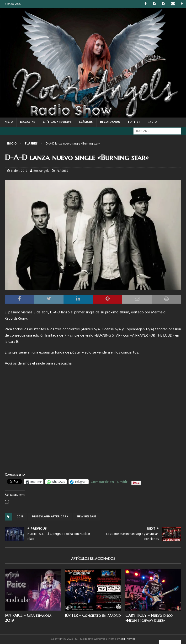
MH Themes (128, 639)
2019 (20, 517)
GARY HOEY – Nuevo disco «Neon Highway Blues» (149, 618)
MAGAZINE (28, 122)
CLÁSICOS (86, 122)
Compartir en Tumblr (109, 481)
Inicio (8, 122)
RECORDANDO (110, 122)
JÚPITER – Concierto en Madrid (93, 615)
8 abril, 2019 (19, 171)
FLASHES (62, 171)
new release (87, 517)
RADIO (152, 122)
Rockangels (41, 171)
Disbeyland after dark (50, 517)
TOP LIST (134, 122)
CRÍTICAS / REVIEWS (57, 122)
